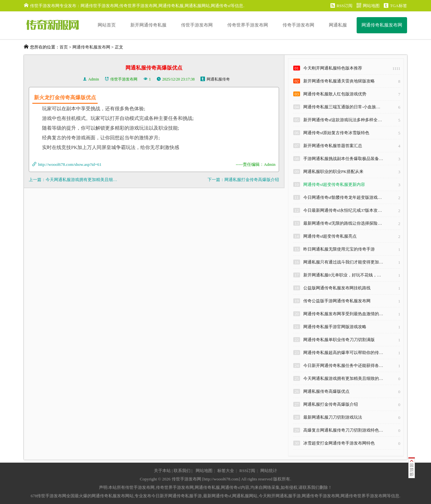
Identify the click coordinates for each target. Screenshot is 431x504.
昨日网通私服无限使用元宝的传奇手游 (339, 249)
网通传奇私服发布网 (382, 25)
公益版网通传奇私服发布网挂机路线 (337, 288)
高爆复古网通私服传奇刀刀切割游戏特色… (343, 430)
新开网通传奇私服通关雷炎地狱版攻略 (339, 81)
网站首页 (107, 25)
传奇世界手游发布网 (248, 25)
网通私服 (338, 25)
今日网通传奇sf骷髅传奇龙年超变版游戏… (343, 197)
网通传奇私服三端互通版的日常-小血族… (342, 107)
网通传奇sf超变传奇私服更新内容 (334, 184)
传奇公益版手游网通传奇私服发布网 (337, 301)
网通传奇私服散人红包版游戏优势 (335, 94)
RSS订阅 (341, 6)
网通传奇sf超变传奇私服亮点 (330, 236)
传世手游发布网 (197, 25)
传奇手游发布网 (298, 25)
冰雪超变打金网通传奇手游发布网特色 (339, 443)
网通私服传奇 (218, 79)
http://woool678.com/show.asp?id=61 (70, 164)
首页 (64, 47)
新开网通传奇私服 (148, 25)
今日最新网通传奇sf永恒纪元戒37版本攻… (343, 210)
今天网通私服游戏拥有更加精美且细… (81, 180)
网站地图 (368, 6)
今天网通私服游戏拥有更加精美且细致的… (343, 378)
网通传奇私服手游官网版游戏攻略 (335, 327)
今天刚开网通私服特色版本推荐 (333, 68)
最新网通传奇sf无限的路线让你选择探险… (343, 223)
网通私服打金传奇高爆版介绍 (252, 180)
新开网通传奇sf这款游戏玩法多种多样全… (343, 120)
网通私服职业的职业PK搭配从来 (333, 172)
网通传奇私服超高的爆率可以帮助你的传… (343, 353)
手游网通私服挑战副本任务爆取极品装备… (343, 159)
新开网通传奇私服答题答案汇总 (333, 146)
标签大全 (226, 471)
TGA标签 (395, 6)
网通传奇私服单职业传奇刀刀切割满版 (339, 340)
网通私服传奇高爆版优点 (326, 391)
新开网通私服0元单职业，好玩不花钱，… (342, 275)
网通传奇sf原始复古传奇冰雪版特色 (336, 133)
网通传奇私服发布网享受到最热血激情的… (343, 314)
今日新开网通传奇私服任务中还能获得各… (343, 365)
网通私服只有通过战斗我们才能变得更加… (343, 262)
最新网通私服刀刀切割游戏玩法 (333, 417)
